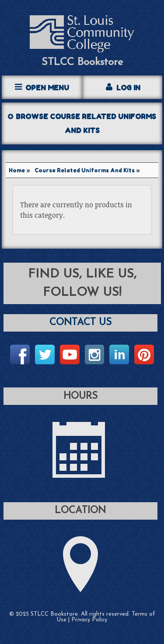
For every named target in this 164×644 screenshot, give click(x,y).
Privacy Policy (89, 620)
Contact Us (80, 323)
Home (17, 170)
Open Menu (47, 88)
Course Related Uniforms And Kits (85, 170)
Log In (128, 88)
